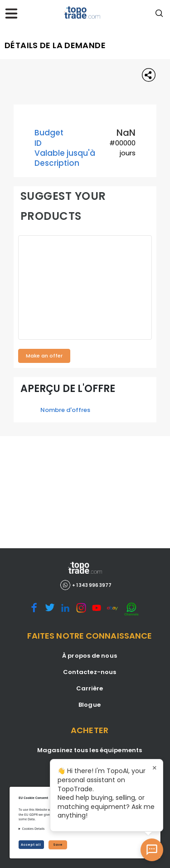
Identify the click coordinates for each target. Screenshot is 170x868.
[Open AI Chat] (152, 850)
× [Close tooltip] (155, 768)
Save (58, 845)
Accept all (31, 845)
